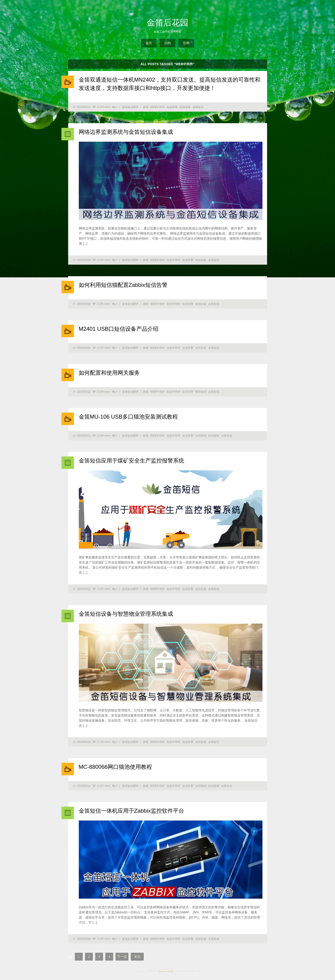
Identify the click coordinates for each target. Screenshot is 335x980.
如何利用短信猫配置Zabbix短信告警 (123, 285)
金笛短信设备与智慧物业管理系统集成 (126, 614)
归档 (167, 43)
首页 (149, 43)
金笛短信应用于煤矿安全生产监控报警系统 (131, 461)
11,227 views (104, 348)
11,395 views (104, 436)
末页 (137, 957)
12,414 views (104, 107)
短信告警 (172, 107)
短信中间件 (174, 260)
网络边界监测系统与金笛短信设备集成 (126, 132)
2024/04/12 (84, 107)
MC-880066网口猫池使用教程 (115, 767)
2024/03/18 (84, 742)
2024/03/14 (84, 786)
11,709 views (104, 742)
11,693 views (104, 392)
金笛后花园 (167, 23)
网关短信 (201, 392)
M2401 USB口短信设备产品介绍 (119, 329)
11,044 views (104, 939)
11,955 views (104, 304)
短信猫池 (201, 436)
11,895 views (104, 260)
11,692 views (104, 589)
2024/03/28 (84, 348)
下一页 (122, 957)
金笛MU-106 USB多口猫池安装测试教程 (128, 417)
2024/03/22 (84, 392)
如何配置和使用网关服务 (109, 373)
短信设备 (185, 107)
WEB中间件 (157, 107)
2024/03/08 (84, 939)
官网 (186, 43)
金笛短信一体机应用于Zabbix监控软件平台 (131, 811)
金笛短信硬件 (130, 107)
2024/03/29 (84, 260)
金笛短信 (198, 107)
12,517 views (104, 786)
